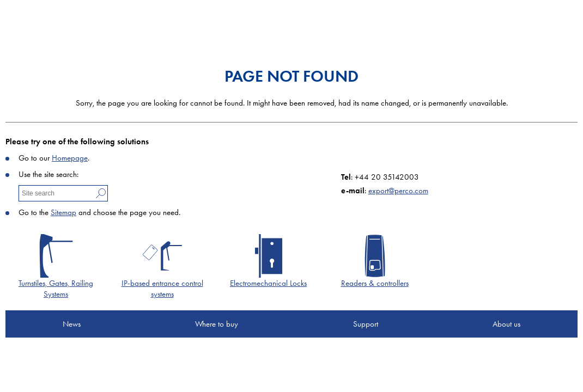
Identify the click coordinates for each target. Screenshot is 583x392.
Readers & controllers (375, 283)
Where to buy (217, 324)
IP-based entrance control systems (162, 289)
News (72, 324)
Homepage (70, 158)
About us (506, 324)
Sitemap (63, 212)
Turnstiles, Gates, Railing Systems (56, 289)
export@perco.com (398, 191)
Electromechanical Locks (268, 283)
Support (366, 324)
